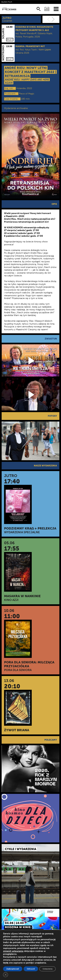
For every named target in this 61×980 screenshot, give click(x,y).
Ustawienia (47, 969)
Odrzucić (31, 969)
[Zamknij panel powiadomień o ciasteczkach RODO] (6, 975)
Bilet (10, 40)
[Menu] (56, 9)
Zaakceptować (13, 969)
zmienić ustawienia (13, 951)
